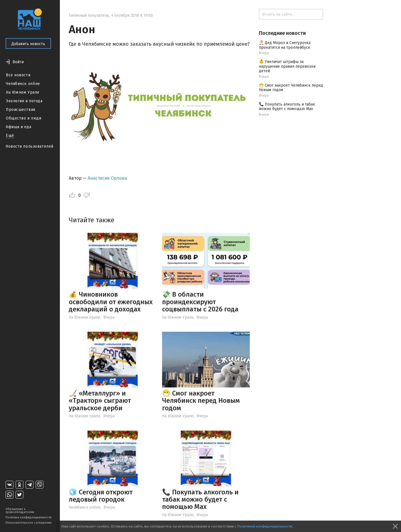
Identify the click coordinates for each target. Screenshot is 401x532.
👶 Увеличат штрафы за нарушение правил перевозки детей (287, 66)
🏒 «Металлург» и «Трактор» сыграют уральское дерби (100, 401)
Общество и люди (24, 118)
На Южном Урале (23, 92)
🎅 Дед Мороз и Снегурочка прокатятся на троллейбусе (285, 45)
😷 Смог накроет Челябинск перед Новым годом (201, 401)
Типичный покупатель (89, 15)
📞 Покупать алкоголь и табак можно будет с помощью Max (200, 500)
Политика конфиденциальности (29, 517)
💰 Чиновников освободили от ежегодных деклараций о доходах (111, 302)
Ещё (10, 136)
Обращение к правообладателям (20, 511)
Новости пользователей (30, 146)
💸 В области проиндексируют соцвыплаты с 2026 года (200, 302)
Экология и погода (24, 101)
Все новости (18, 75)
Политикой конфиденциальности (265, 526)
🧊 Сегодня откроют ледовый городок (101, 496)
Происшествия (21, 110)
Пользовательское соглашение (29, 523)
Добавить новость (28, 44)
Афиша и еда (19, 127)
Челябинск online (23, 84)
